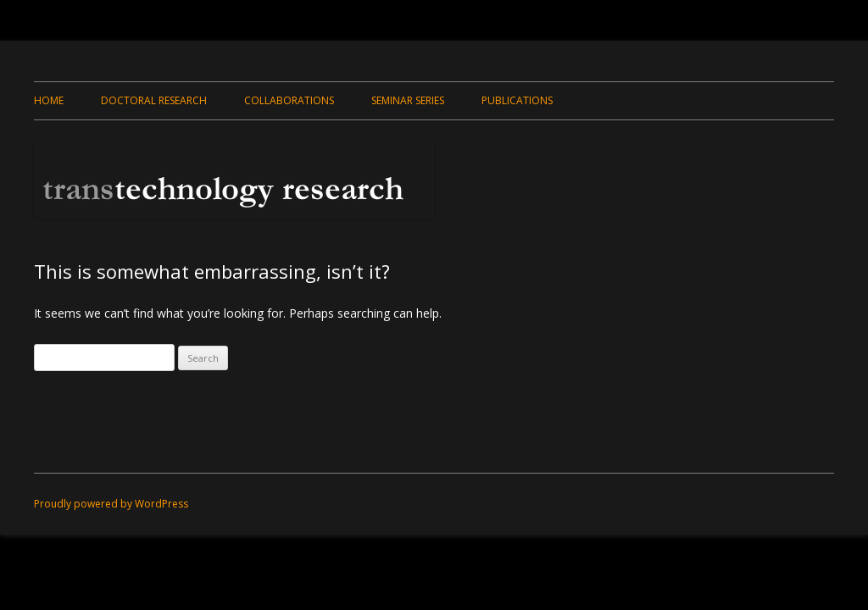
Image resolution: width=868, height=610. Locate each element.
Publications (517, 100)
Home (49, 100)
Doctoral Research (154, 100)
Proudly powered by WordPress (111, 504)
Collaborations (289, 100)
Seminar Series (408, 100)
